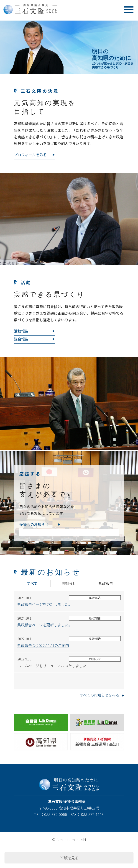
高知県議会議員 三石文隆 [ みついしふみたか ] (38, 9)
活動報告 (21, 331)
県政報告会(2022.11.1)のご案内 (43, 645)
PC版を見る (69, 858)
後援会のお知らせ (34, 524)
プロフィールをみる (30, 155)
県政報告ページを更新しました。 (45, 604)
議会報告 (21, 339)
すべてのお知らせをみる (100, 695)
